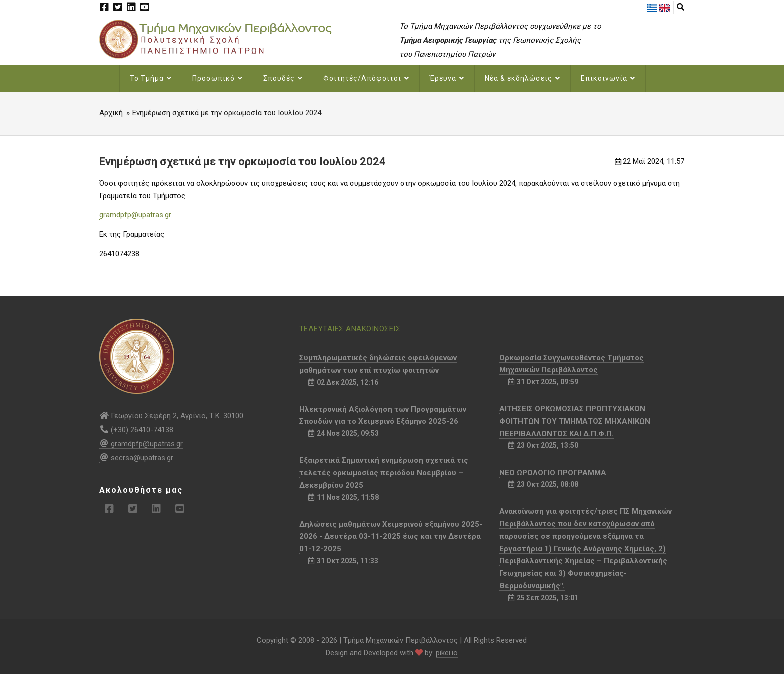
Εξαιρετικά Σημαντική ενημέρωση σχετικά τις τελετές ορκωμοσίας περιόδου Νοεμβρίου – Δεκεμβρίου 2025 (384, 473)
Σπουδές (283, 78)
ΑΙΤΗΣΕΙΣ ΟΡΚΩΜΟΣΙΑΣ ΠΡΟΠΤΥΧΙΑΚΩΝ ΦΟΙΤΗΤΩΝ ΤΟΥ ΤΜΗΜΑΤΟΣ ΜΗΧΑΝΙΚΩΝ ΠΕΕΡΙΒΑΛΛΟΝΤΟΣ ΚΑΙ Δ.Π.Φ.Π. (575, 421)
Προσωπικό (218, 78)
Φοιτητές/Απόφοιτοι (366, 78)
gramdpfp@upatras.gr (135, 215)
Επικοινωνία (608, 78)
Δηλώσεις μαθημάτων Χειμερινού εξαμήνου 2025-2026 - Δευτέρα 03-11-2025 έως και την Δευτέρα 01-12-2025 (391, 537)
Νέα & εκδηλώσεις (523, 78)
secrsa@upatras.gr (136, 458)
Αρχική (111, 113)
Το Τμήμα (151, 78)
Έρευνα (447, 78)
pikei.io (447, 653)
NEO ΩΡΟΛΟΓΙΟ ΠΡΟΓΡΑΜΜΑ (553, 473)
